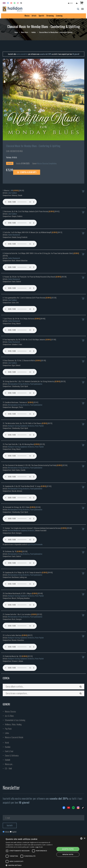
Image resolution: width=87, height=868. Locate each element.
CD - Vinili (8, 768)
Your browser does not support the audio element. (20, 202)
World (7, 743)
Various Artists (12, 157)
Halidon (34, 32)
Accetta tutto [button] (68, 849)
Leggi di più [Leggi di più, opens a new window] (39, 847)
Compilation (52, 163)
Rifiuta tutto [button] (68, 854)
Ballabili (7, 760)
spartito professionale (35, 544)
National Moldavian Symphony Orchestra (21, 530)
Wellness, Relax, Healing (13, 724)
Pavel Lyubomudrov (36, 384)
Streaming (50, 16)
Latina (7, 733)
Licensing (59, 16)
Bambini (8, 747)
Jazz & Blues (9, 716)
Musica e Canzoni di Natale (14, 737)
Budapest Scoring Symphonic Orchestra (21, 426)
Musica (27, 16)
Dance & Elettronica (12, 755)
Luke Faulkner (13, 193)
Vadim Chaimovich (14, 235)
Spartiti (41, 16)
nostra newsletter (22, 54)
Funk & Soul (9, 751)
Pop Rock (8, 729)
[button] (30, 865)
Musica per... (9, 764)
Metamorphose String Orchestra (19, 384)
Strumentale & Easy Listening (15, 720)
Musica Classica (43, 163)
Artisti (34, 16)
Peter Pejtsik (39, 426)
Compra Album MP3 (27, 172)
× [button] (84, 838)
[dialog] (43, 852)
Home (16, 32)
